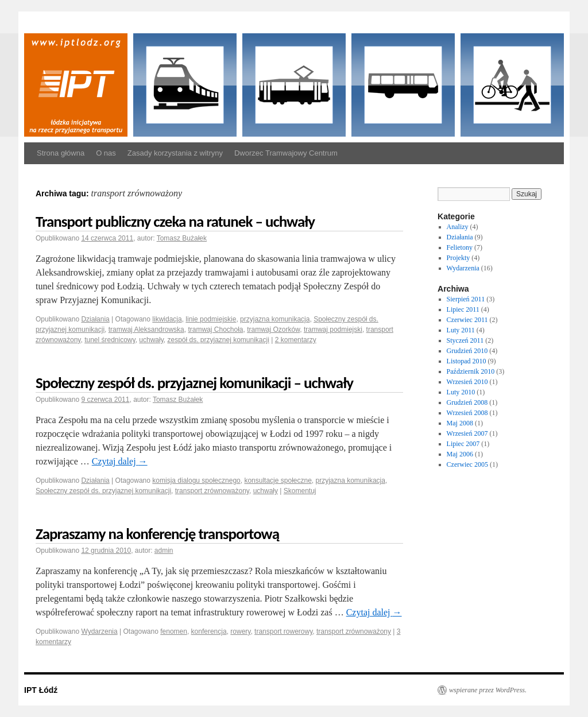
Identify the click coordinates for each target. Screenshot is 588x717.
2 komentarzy (296, 340)
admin (164, 551)
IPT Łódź (41, 690)
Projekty (459, 258)
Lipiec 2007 (463, 444)
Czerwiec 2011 (467, 320)
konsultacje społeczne (278, 480)
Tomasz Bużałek (182, 238)
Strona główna (61, 153)
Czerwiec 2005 (467, 464)
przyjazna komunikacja (275, 319)
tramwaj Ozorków (273, 330)
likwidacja (167, 319)
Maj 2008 (460, 423)
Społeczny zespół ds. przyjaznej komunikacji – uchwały (194, 383)
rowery (240, 631)
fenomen (174, 631)
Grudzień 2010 (467, 351)
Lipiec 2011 (463, 309)
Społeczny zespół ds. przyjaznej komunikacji (103, 491)
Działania (95, 319)
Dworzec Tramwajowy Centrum (286, 153)
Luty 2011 (461, 330)
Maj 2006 (460, 454)
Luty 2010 (461, 392)
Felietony (460, 247)
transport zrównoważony (212, 491)
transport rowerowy (283, 631)
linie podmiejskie (211, 319)
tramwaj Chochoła (215, 330)
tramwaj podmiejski (333, 330)
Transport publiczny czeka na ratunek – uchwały (175, 221)
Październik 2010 (471, 371)
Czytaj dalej (120, 461)
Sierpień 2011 (466, 299)
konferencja (209, 631)
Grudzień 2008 (467, 402)
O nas (106, 153)
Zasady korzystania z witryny (175, 153)
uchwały (151, 340)
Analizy (458, 227)
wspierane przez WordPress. (488, 690)
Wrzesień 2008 (467, 413)
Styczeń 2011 (465, 340)
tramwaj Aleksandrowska (146, 330)
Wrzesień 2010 (467, 382)
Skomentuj (300, 491)
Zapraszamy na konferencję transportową (157, 534)
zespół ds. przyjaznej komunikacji (218, 340)
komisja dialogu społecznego (196, 480)
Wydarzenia (99, 631)
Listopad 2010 (467, 361)
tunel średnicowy (110, 340)
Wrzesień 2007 (467, 433)
